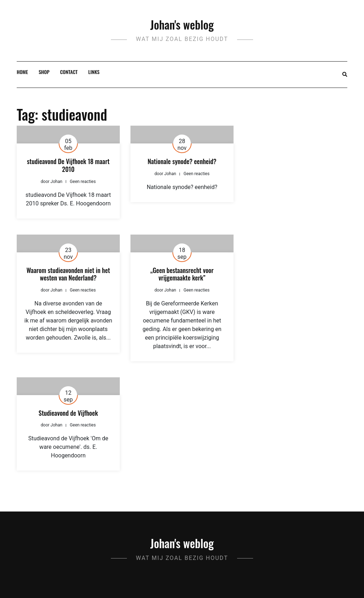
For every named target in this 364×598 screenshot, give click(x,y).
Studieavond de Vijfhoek (68, 413)
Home (22, 72)
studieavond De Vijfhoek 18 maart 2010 (68, 165)
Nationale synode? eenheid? (182, 161)
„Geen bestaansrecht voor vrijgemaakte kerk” (182, 274)
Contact (69, 72)
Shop (44, 72)
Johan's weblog (182, 24)
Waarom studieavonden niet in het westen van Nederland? (68, 274)
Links (94, 72)
